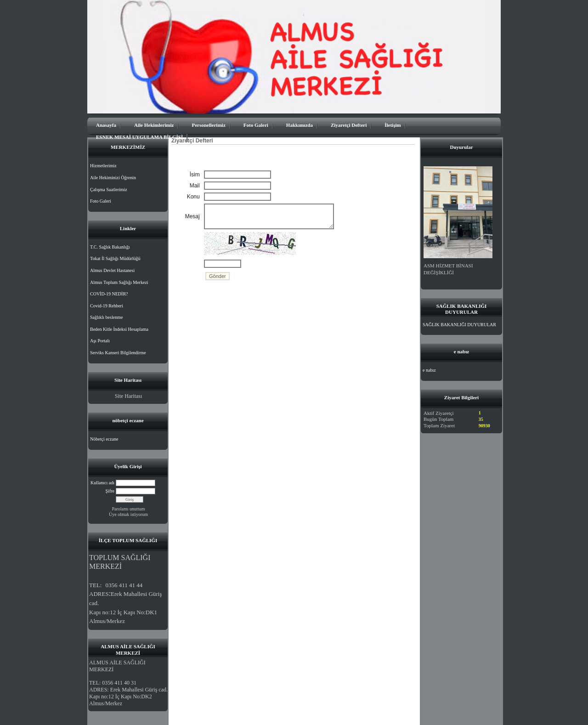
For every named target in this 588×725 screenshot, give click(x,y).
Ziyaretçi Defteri (349, 125)
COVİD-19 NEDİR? (109, 294)
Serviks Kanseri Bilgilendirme (118, 353)
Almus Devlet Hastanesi (112, 270)
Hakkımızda (300, 125)
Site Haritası (129, 396)
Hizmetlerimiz (103, 166)
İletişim (393, 125)
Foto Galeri (256, 125)
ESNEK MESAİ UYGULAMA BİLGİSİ (139, 137)
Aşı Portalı (100, 341)
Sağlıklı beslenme (106, 317)
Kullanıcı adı (102, 483)
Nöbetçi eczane (104, 439)
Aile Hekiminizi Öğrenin (113, 178)
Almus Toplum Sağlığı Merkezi (119, 282)
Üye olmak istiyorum (128, 514)
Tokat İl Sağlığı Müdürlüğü (115, 258)
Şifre (110, 491)
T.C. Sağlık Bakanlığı (110, 247)
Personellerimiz (208, 125)
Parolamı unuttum (129, 509)
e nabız (429, 370)
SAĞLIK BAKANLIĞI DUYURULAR (459, 325)
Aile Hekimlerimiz (154, 125)
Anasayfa (106, 125)
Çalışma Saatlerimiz (109, 190)
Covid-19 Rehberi (107, 306)
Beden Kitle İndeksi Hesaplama (119, 329)
